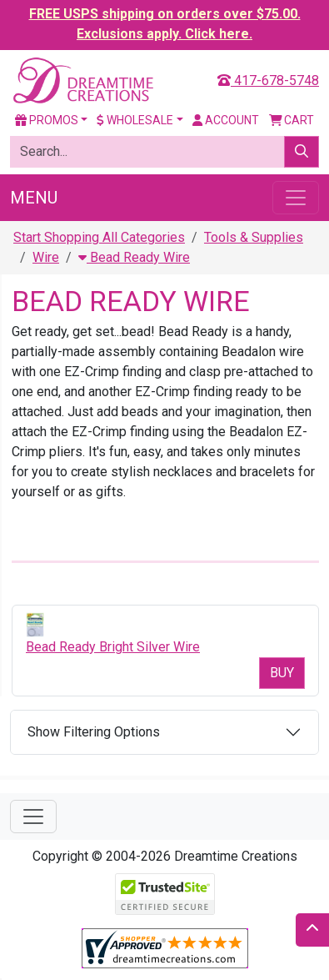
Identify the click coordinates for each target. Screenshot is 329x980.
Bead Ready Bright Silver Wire (113, 647)
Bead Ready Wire (134, 257)
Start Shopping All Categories (99, 237)
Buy (282, 673)
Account (226, 120)
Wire (46, 257)
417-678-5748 (268, 80)
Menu (34, 198)
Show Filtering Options (94, 732)
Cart (292, 120)
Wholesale (135, 120)
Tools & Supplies (254, 237)
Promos (47, 120)
